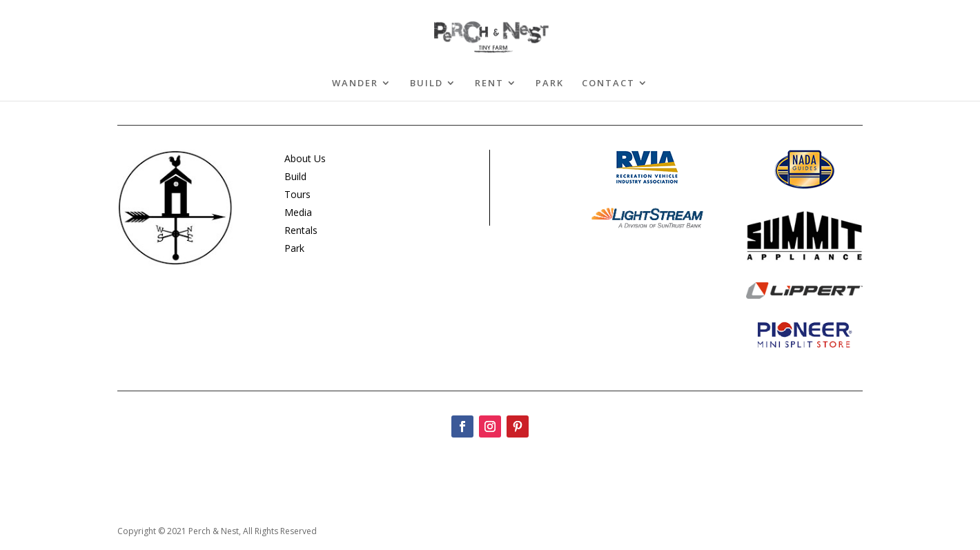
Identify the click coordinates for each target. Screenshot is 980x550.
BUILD (427, 84)
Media (298, 212)
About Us (305, 158)
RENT (489, 84)
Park (294, 248)
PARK (550, 84)
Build (295, 176)
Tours (297, 194)
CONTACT (608, 84)
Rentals (301, 230)
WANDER (355, 84)
